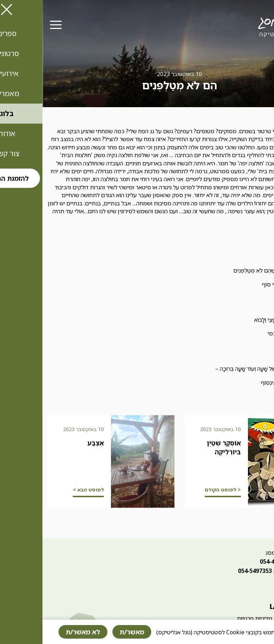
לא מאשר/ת (40, 632)
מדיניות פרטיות (212, 618)
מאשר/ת (89, 632)
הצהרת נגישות (253, 618)
